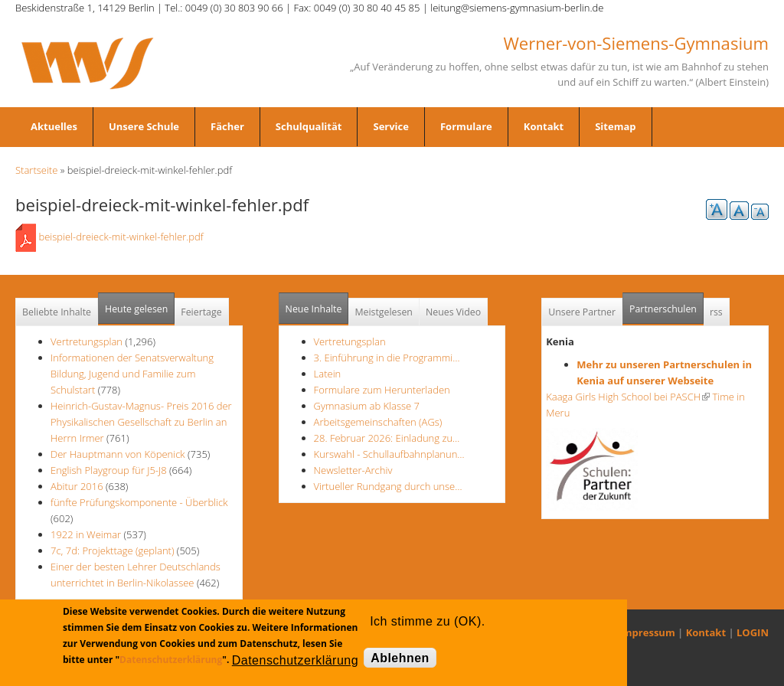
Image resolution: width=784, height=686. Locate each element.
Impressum (647, 632)
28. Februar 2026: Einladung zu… (387, 438)
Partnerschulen (666, 304)
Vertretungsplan (87, 341)
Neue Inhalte (314, 309)
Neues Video (453, 312)
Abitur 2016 (77, 486)
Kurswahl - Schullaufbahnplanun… (389, 454)
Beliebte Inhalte (57, 312)
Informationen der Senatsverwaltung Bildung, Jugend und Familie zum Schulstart (132, 374)
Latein (328, 374)
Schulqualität (309, 126)
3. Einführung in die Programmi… (387, 358)
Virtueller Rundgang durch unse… (388, 486)
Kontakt (544, 126)
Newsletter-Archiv (353, 470)
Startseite (36, 170)
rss (716, 312)
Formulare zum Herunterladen (382, 390)
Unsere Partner (582, 312)
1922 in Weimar (87, 534)
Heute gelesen (136, 309)
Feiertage (201, 312)
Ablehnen (400, 658)
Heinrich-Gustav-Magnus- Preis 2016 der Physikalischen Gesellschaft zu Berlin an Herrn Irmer (141, 422)
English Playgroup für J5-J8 (109, 470)
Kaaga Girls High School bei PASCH (628, 397)
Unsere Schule (144, 126)
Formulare (466, 126)
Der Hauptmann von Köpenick (119, 454)
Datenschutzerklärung (171, 660)
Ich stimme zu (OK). (427, 621)
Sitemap (615, 126)
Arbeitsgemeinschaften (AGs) (378, 422)
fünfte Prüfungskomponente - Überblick (139, 502)
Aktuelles (54, 126)
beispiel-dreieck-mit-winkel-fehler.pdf (121, 237)
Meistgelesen (384, 312)
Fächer (227, 126)
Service (390, 126)
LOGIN (753, 632)
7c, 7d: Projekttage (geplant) (112, 550)
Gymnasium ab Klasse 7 (367, 406)
